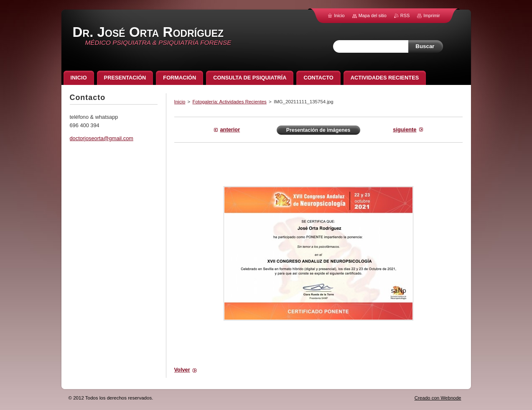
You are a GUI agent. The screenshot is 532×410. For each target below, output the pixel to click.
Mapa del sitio (373, 15)
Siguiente (405, 129)
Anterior (230, 129)
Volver (182, 370)
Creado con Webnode (438, 398)
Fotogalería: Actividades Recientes (230, 102)
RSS (405, 15)
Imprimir (431, 15)
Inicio (180, 102)
